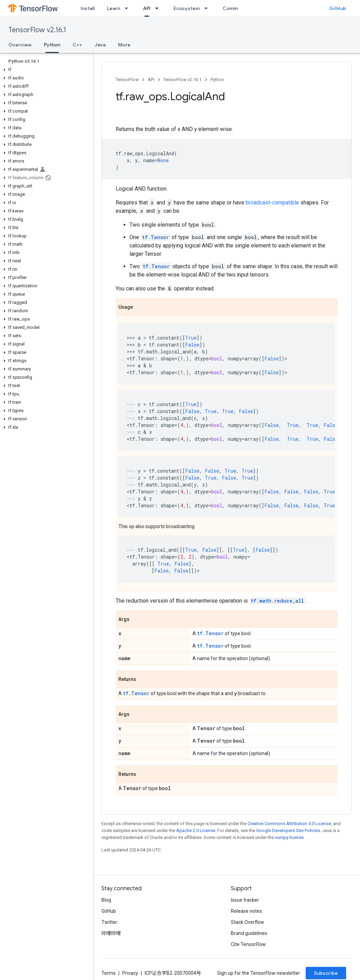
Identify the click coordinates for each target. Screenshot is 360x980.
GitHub (338, 8)
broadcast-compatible (272, 203)
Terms (109, 973)
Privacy (130, 973)
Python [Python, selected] (52, 45)
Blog (106, 900)
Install (88, 8)
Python (217, 80)
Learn (114, 8)
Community (236, 8)
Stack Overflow (247, 922)
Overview (20, 45)
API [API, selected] (147, 8)
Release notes (246, 911)
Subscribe (326, 973)
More (124, 45)
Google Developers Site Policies (288, 830)
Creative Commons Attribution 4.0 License (289, 824)
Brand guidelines (249, 933)
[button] (45, 70)
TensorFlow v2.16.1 (37, 30)
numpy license (289, 837)
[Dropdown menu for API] (159, 8)
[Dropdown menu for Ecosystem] (208, 8)
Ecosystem (187, 8)
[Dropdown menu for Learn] (128, 8)
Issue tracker (245, 900)
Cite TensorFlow (248, 944)
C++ (77, 45)
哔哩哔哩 (111, 933)
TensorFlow (127, 80)
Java (100, 45)
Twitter (109, 922)
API (151, 80)
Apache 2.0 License (196, 830)
